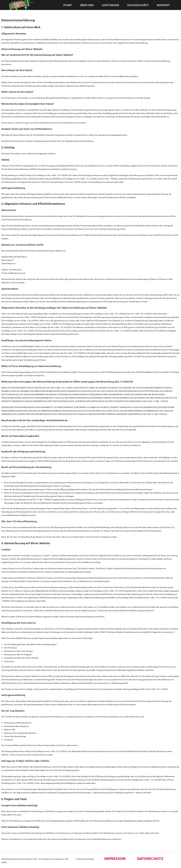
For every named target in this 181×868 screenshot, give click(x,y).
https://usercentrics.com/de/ (136, 632)
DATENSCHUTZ (152, 858)
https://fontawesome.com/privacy (107, 839)
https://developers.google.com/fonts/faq (67, 821)
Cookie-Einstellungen (85, 859)
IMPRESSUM (116, 858)
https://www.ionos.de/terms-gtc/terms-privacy (57, 169)
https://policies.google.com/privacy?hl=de (141, 821)
